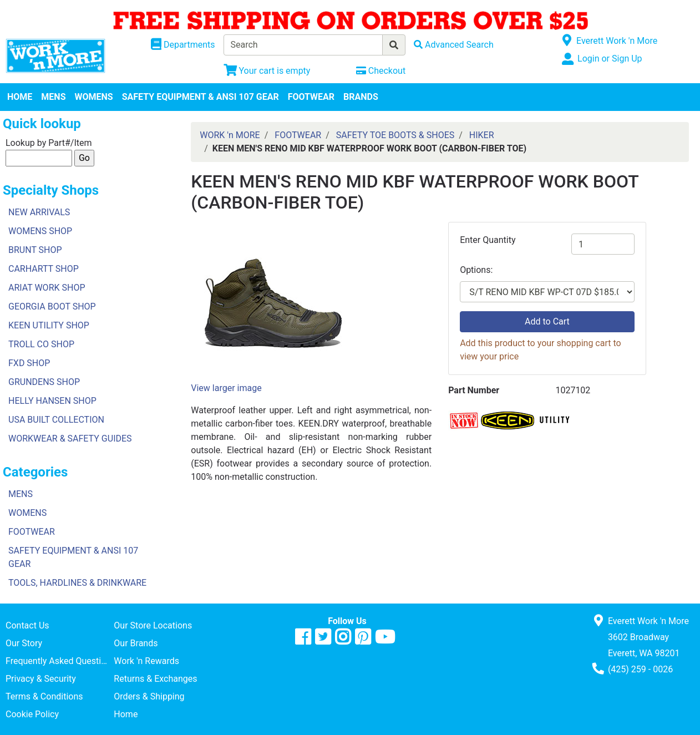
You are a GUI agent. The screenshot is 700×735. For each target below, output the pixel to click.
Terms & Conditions (44, 696)
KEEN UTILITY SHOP (49, 325)
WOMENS (94, 97)
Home (126, 714)
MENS (53, 97)
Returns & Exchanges (155, 679)
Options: (476, 270)
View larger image (226, 388)
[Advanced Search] (454, 45)
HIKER (482, 135)
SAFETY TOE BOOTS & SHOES (395, 135)
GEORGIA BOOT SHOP (52, 306)
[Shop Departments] (183, 45)
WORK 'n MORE (230, 135)
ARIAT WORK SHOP (47, 288)
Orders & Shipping (149, 696)
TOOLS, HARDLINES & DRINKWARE (77, 583)
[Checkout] (381, 71)
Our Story (24, 643)
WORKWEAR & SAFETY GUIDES (70, 439)
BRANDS (361, 97)
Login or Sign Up (610, 59)
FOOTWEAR (311, 97)
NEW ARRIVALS (39, 212)
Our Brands (136, 643)
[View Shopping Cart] (267, 71)
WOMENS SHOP (40, 231)
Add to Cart (547, 321)
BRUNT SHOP (35, 250)
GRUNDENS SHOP (44, 382)
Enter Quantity (488, 240)
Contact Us (27, 625)
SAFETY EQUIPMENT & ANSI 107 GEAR (201, 97)
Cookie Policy (32, 714)
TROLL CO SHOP (41, 344)
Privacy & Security (41, 679)
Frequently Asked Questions (60, 661)
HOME (20, 97)
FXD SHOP (29, 363)
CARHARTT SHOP (44, 269)
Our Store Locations (153, 625)
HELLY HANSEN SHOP (52, 401)
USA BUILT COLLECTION (56, 420)
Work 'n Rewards (146, 661)
